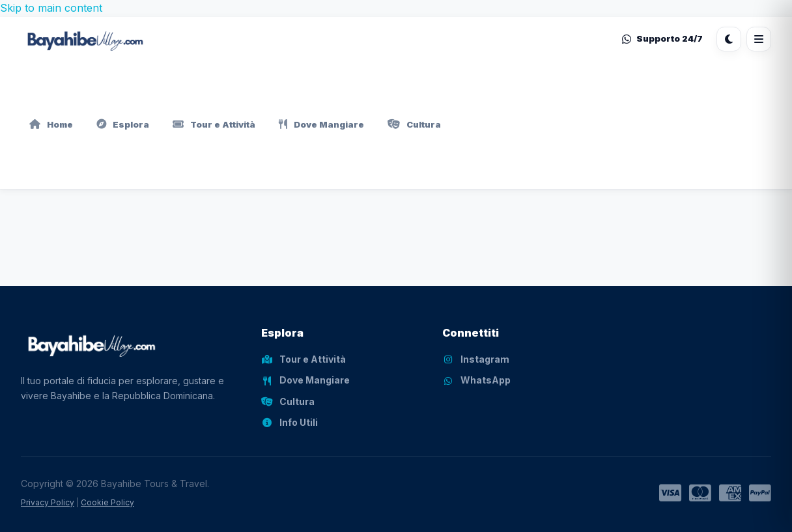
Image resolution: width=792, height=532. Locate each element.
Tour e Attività (214, 124)
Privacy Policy (48, 502)
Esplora (123, 124)
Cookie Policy (107, 502)
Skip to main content (51, 8)
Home (51, 124)
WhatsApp (476, 380)
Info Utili (290, 422)
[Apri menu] (759, 39)
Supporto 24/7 (662, 38)
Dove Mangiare (321, 124)
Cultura (414, 124)
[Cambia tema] (729, 39)
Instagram (476, 359)
